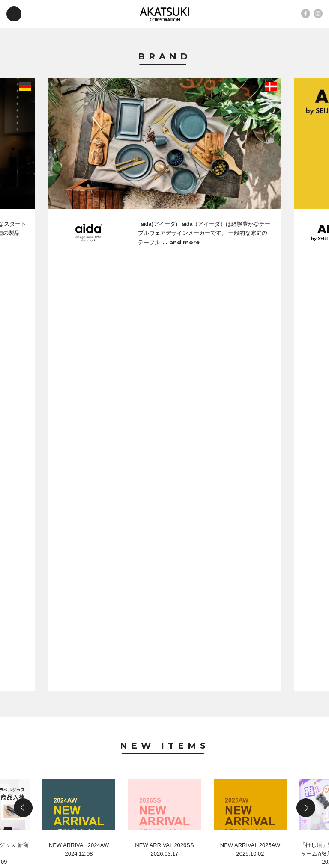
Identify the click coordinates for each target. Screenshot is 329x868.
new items (113, 755)
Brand (165, 57)
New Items (165, 311)
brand (40, 755)
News (165, 513)
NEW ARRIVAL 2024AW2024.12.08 (79, 436)
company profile (126, 773)
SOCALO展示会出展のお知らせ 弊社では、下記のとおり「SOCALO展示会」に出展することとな (163, 684)
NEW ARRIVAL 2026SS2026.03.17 (164, 436)
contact (44, 791)
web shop (113, 791)
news (38, 773)
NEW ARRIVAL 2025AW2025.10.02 (250, 436)
